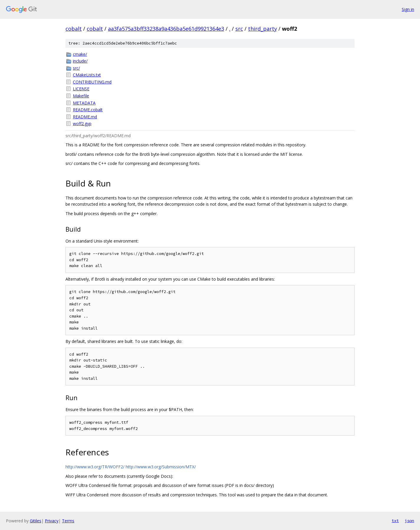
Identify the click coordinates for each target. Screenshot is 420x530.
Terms (68, 521)
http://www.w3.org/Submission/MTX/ (161, 467)
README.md (85, 117)
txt (395, 521)
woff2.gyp (82, 123)
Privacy (52, 521)
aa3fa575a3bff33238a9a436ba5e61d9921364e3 (166, 29)
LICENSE (81, 89)
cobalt (74, 29)
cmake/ (80, 54)
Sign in (408, 9)
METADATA (84, 103)
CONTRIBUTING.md (92, 82)
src (239, 29)
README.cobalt (88, 110)
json (409, 521)
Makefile (81, 96)
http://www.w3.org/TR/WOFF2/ (95, 467)
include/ (80, 61)
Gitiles (36, 521)
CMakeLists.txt (87, 75)
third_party (262, 29)
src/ (76, 68)
